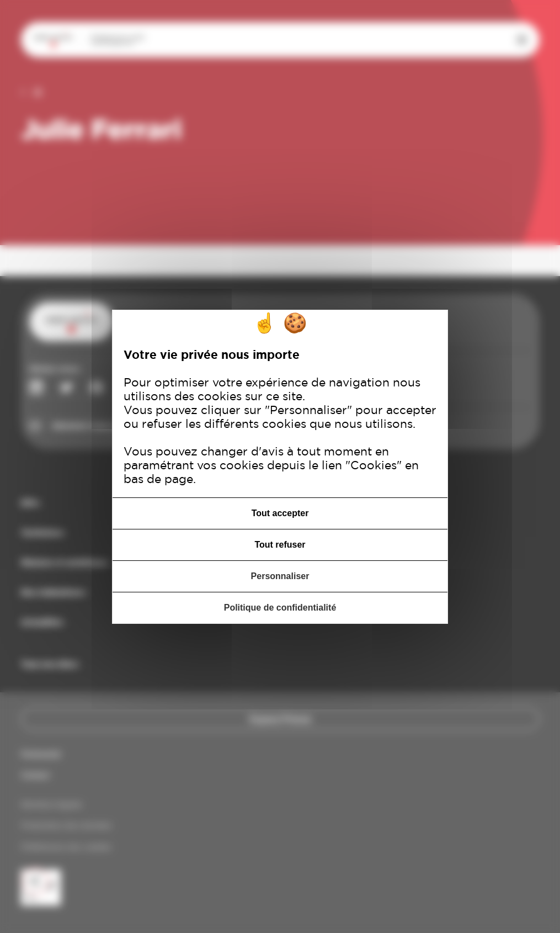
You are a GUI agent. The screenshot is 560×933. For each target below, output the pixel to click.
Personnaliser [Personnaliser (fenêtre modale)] (280, 576)
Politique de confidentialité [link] (280, 608)
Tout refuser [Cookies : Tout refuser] (280, 545)
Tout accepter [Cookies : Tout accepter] (280, 513)
